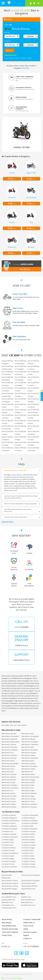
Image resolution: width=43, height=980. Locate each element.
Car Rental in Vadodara (9, 867)
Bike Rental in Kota (8, 772)
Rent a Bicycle (22, 725)
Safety (26, 929)
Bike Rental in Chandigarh (30, 742)
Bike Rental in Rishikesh (29, 793)
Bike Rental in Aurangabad (30, 736)
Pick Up (7, 32)
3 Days (11, 58)
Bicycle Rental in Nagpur (10, 889)
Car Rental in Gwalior (28, 834)
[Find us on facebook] (16, 953)
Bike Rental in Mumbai (9, 780)
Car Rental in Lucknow (29, 845)
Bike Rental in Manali (28, 774)
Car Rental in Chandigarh (30, 821)
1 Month (29, 58)
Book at (8, 25)
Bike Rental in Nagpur (28, 780)
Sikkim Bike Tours (7, 902)
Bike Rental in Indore (8, 761)
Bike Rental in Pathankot (9, 785)
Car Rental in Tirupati (28, 861)
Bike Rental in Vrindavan (29, 807)
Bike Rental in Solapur (9, 799)
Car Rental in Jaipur (8, 840)
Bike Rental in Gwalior (29, 755)
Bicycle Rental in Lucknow (10, 886)
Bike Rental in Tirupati (9, 802)
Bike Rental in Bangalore (10, 739)
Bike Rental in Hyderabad (30, 758)
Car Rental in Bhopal (28, 818)
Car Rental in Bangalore (9, 818)
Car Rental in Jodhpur (28, 840)
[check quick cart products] (34, 3)
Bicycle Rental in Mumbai (30, 886)
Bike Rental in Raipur (28, 791)
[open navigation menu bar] (3, 3)
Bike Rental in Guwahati (9, 755)
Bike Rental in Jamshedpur (10, 763)
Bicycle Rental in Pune (28, 889)
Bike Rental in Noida (28, 782)
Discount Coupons (30, 932)
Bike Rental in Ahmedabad (10, 736)
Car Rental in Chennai (9, 823)
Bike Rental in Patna (28, 785)
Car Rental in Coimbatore (30, 823)
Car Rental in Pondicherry (10, 853)
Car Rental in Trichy (8, 864)
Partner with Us (29, 923)
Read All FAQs (8, 522)
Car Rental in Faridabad (9, 829)
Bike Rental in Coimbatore (30, 744)
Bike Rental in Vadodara (29, 804)
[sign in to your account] (31, 3)
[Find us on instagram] (27, 953)
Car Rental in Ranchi (28, 856)
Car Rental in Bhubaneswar (10, 821)
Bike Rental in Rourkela (9, 796)
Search (9, 50)
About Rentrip (7, 919)
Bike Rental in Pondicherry (10, 788)
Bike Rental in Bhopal (28, 739)
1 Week (23, 58)
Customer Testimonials (32, 919)
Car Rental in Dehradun (9, 826)
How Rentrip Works (9, 926)
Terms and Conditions (10, 932)
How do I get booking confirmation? (16, 517)
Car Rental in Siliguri (8, 859)
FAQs (42, 396)
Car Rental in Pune (27, 853)
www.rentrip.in (17, 475)
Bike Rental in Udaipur (9, 804)
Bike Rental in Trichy (28, 802)
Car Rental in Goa (7, 831)
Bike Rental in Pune (28, 788)
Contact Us (27, 938)
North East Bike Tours (28, 900)
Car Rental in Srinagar (9, 861)
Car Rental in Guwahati (9, 834)
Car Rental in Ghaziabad (29, 829)
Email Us (6, 946)
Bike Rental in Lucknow (9, 774)
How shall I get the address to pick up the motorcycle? (17, 510)
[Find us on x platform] (21, 953)
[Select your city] (39, 3)
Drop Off (7, 41)
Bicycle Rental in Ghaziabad (30, 881)
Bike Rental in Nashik (8, 782)
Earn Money (25, 269)
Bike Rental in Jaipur (28, 761)
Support (26, 935)
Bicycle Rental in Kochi (29, 883)
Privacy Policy (7, 935)
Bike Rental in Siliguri (28, 796)
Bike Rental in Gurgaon (29, 753)
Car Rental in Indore (28, 837)
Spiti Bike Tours (26, 897)
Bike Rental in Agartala (9, 734)
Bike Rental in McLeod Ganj (30, 777)
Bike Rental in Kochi (8, 769)
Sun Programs (17, 978)
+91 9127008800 (31, 946)
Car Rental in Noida (8, 850)
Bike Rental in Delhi (28, 747)
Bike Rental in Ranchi (8, 793)
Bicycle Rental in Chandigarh (31, 875)
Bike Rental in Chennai (9, 744)
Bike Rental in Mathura (9, 777)
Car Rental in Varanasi (29, 867)
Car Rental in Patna (28, 850)
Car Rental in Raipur (8, 856)
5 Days (17, 58)
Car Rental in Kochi (8, 842)
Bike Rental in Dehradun (9, 747)
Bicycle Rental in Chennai (10, 881)
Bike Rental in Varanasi (9, 807)
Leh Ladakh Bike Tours (9, 897)
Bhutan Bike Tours (27, 902)
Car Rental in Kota (7, 845)
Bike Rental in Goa (8, 753)
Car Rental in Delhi (27, 826)
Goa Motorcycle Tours (28, 905)
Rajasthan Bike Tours (8, 900)
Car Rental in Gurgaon (29, 831)
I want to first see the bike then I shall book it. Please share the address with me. (21, 497)
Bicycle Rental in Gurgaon (10, 883)
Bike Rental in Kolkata (28, 769)
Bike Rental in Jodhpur (29, 763)
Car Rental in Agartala (9, 815)
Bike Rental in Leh (27, 772)
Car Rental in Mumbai (9, 848)
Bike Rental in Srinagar (29, 799)
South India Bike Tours (9, 908)
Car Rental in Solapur (28, 859)
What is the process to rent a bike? (15, 470)
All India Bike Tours (8, 905)
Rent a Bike (5, 725)
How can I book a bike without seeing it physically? (20, 504)
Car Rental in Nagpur (28, 848)
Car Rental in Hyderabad (10, 837)
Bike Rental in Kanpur (9, 766)
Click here (26, 68)
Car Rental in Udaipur (28, 864)
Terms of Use (28, 926)
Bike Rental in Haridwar (9, 758)
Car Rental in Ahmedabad (30, 815)
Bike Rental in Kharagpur (29, 766)
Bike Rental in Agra (28, 734)
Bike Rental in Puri (7, 791)
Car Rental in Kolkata (28, 842)
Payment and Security (10, 929)
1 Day (6, 58)
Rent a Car (13, 725)
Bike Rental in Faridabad (10, 750)
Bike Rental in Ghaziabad (30, 750)
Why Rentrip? (7, 923)
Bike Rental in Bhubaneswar (11, 742)
